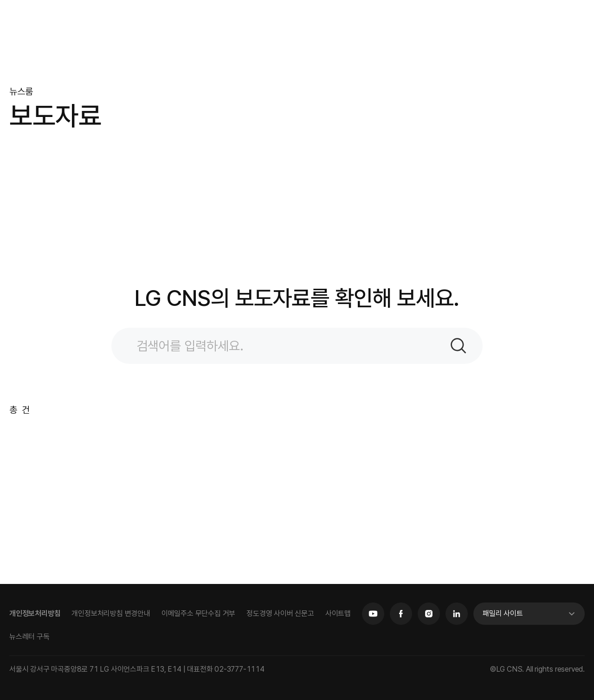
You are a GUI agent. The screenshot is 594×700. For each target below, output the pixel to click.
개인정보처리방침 (35, 613)
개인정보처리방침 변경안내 (111, 613)
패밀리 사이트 (503, 613)
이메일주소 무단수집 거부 (198, 613)
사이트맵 (338, 613)
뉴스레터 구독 (29, 637)
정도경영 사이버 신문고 (280, 613)
